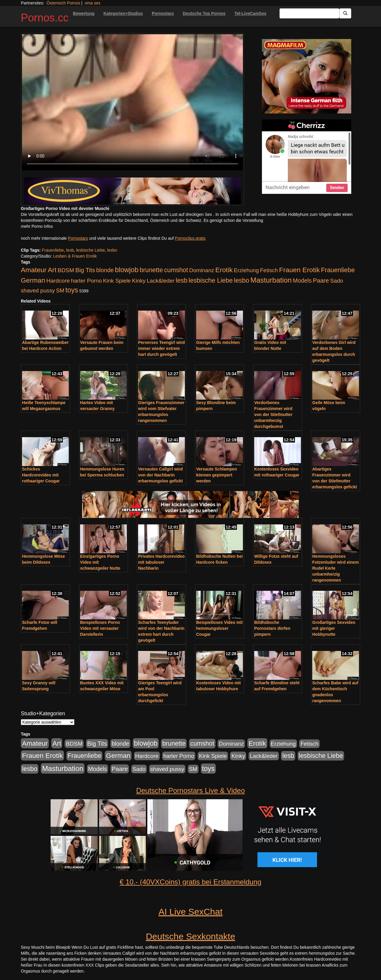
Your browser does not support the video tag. (132, 102)
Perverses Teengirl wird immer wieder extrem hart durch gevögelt (161, 348)
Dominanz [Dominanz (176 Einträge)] (202, 270)
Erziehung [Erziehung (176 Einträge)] (246, 270)
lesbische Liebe (91, 250)
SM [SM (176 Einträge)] (60, 290)
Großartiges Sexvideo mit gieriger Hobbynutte (334, 628)
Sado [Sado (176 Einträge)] (337, 281)
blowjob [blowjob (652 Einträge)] (127, 270)
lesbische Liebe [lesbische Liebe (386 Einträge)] (211, 281)
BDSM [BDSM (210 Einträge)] (66, 270)
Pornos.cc (45, 18)
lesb (70, 250)
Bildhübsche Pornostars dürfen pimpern (272, 628)
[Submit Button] (345, 13)
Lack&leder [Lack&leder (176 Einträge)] (161, 281)
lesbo (112, 250)
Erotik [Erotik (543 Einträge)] (224, 270)
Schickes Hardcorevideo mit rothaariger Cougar (41, 475)
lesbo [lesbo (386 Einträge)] (242, 281)
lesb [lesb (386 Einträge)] (182, 281)
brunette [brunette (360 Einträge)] (151, 270)
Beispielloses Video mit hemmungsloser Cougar (219, 628)
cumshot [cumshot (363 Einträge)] (176, 270)
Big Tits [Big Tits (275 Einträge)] (85, 270)
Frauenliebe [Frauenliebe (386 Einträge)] (338, 270)
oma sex (93, 3)
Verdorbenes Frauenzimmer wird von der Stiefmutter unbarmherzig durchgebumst (273, 415)
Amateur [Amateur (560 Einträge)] (34, 270)
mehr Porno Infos (37, 226)
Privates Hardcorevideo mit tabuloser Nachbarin (161, 562)
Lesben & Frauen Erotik (75, 256)
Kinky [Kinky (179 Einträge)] (139, 281)
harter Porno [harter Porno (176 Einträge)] (86, 281)
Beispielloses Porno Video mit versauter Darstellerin (100, 628)
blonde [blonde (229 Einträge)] (105, 270)
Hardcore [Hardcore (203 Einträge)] (58, 281)
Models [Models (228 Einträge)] (302, 281)
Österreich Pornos (63, 3)
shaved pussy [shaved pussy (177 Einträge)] (38, 290)
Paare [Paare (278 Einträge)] (321, 281)
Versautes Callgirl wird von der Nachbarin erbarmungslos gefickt (160, 475)
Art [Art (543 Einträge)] (52, 270)
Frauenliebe (53, 250)
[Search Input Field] (309, 13)
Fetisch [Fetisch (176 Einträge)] (269, 270)
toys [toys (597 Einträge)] (72, 290)
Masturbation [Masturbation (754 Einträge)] (271, 280)
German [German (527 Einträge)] (33, 280)
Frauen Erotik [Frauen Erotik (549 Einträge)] (299, 270)
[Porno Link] (132, 191)
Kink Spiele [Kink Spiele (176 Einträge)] (117, 281)
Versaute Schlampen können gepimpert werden (217, 475)
